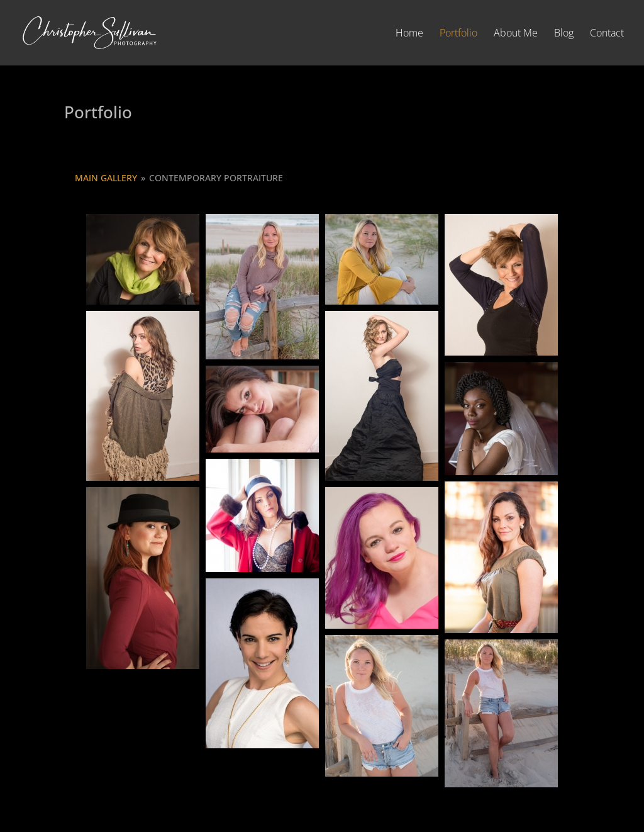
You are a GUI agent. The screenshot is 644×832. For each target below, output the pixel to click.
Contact (607, 34)
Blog (564, 34)
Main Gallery (106, 178)
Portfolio (458, 34)
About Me (516, 34)
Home (409, 34)
